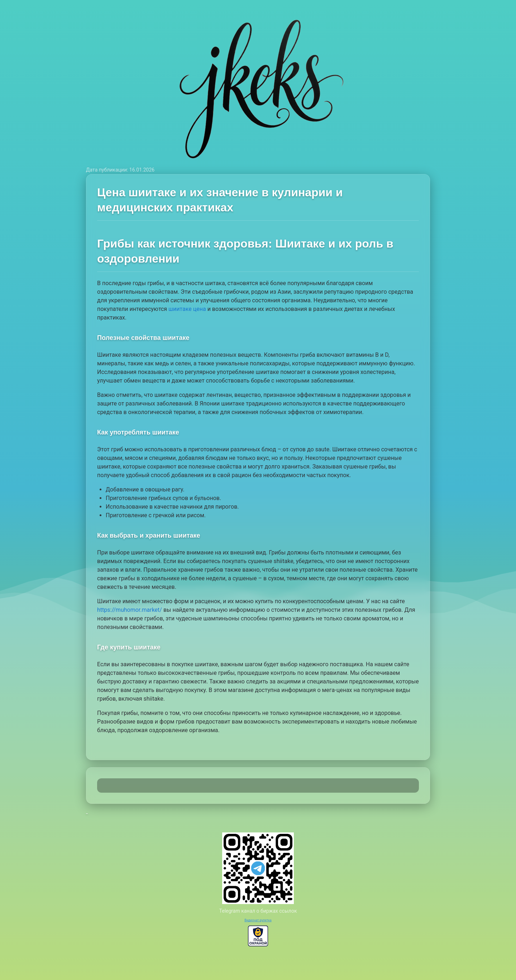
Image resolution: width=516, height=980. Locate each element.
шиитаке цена (187, 309)
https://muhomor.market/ (130, 610)
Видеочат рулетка (258, 920)
